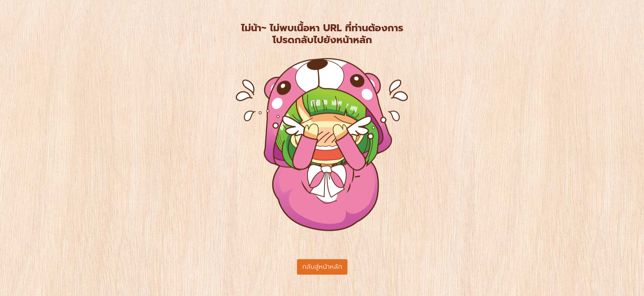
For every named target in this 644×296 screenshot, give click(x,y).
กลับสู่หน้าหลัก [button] (322, 267)
